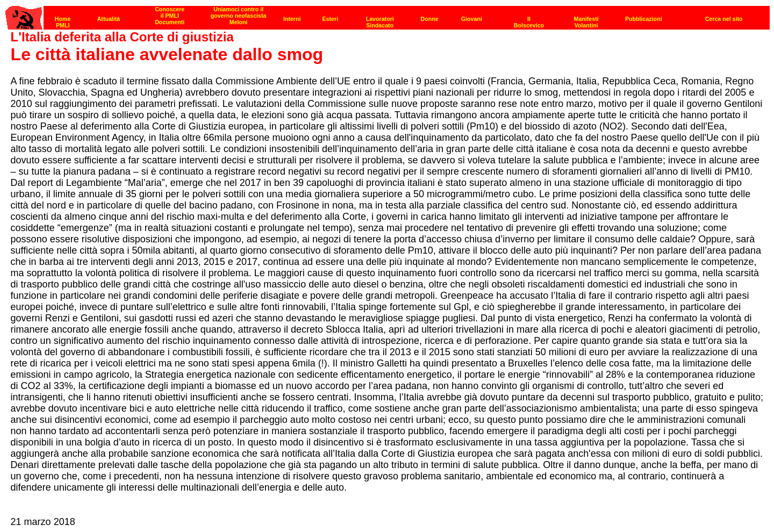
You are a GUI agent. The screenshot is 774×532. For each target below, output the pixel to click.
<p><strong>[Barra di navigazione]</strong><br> (388, 15)
